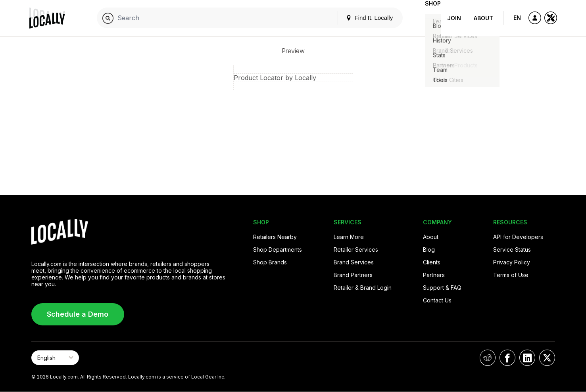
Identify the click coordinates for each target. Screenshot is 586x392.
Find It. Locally (357, 18)
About (483, 18)
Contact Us (437, 300)
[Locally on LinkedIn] (527, 358)
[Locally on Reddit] (488, 358)
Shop (427, 18)
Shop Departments (278, 250)
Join (454, 18)
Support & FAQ (442, 288)
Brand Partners (353, 275)
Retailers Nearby (275, 237)
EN (517, 18)
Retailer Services (356, 250)
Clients (432, 262)
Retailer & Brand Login (363, 288)
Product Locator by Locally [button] (275, 78)
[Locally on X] (547, 358)
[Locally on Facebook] (507, 358)
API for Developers (518, 237)
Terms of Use (511, 275)
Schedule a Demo (78, 314)
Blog (429, 250)
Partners (434, 275)
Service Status (512, 250)
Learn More (349, 237)
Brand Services (354, 262)
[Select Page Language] (55, 358)
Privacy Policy (512, 262)
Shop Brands (270, 262)
